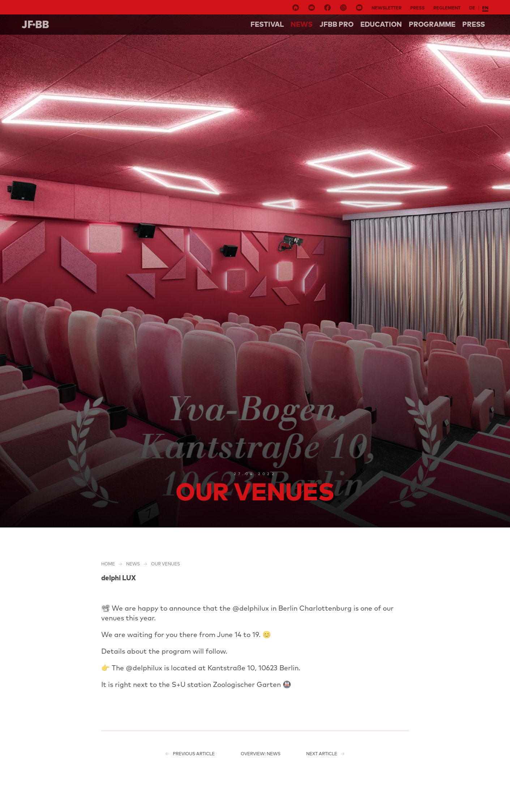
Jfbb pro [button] (337, 24)
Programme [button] (432, 24)
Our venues (166, 564)
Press (417, 8)
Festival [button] (267, 24)
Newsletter (387, 8)
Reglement (447, 8)
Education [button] (381, 24)
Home (108, 564)
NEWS (302, 24)
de (472, 8)
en (485, 8)
